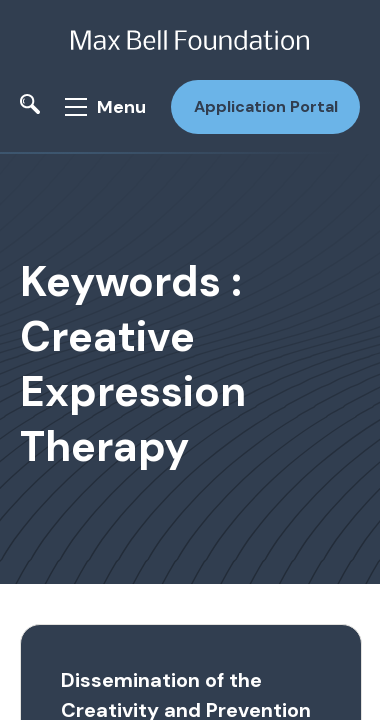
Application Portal (266, 106)
